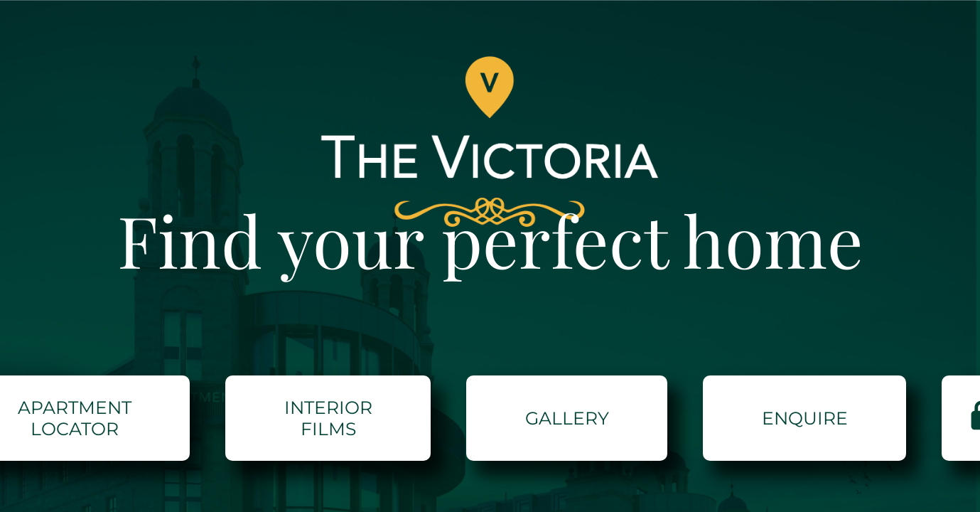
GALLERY (567, 418)
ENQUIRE (805, 418)
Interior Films (328, 418)
